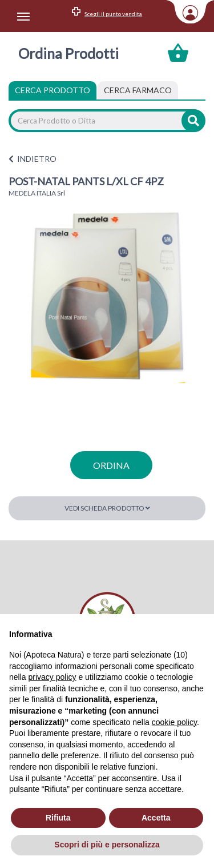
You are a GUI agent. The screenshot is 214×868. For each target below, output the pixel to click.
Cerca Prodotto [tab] (53, 90)
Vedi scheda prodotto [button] (107, 508)
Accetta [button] (156, 818)
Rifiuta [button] (58, 818)
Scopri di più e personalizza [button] (107, 845)
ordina (111, 465)
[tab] (138, 90)
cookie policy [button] (174, 722)
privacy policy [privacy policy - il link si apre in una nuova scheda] (52, 677)
